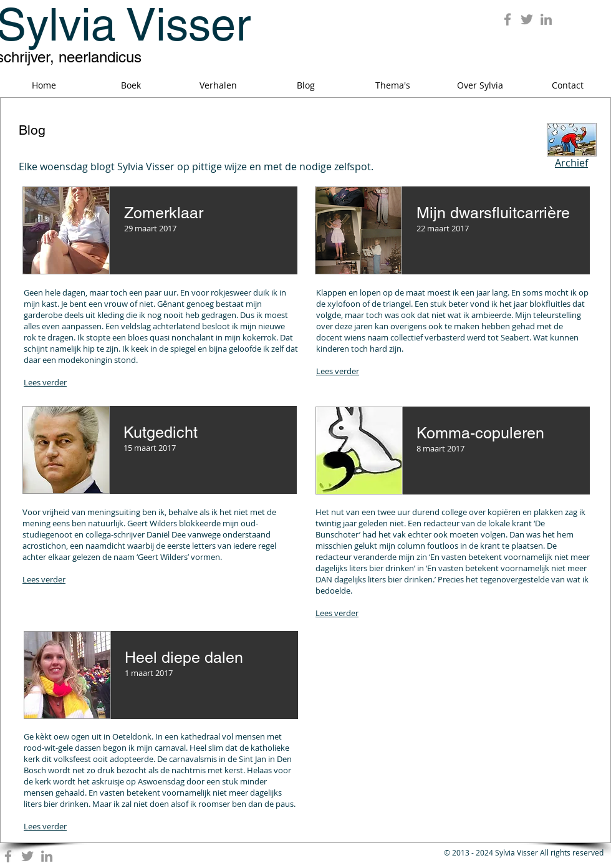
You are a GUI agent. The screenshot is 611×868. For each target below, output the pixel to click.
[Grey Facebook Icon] (508, 19)
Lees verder (45, 382)
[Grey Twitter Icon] (527, 19)
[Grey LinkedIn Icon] (546, 19)
